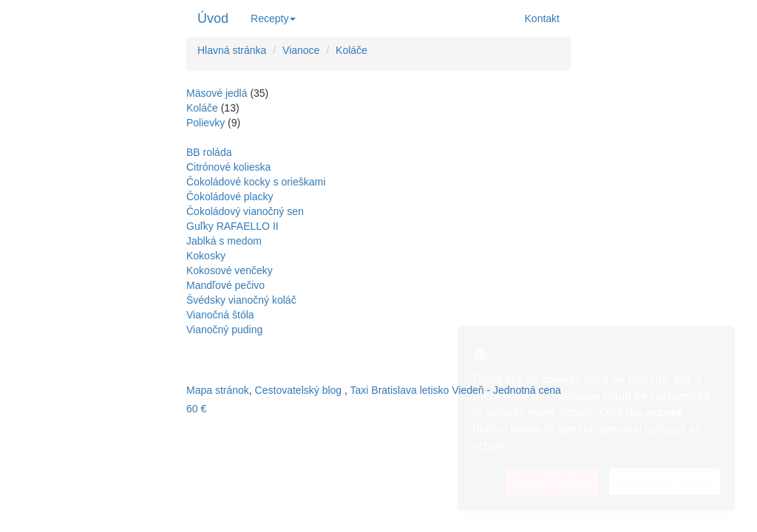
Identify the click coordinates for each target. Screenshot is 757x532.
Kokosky (206, 256)
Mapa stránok (218, 390)
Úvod (213, 18)
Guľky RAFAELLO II (232, 226)
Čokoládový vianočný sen (245, 211)
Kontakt (542, 18)
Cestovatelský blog (299, 390)
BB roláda (209, 152)
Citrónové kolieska (228, 167)
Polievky (206, 123)
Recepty (273, 18)
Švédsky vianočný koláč (241, 300)
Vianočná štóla (220, 315)
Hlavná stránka (232, 50)
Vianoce (301, 50)
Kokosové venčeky (230, 270)
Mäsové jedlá (217, 93)
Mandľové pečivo (225, 285)
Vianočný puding (224, 330)
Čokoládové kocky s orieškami (256, 182)
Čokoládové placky (230, 197)
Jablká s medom (224, 241)
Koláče (352, 50)
